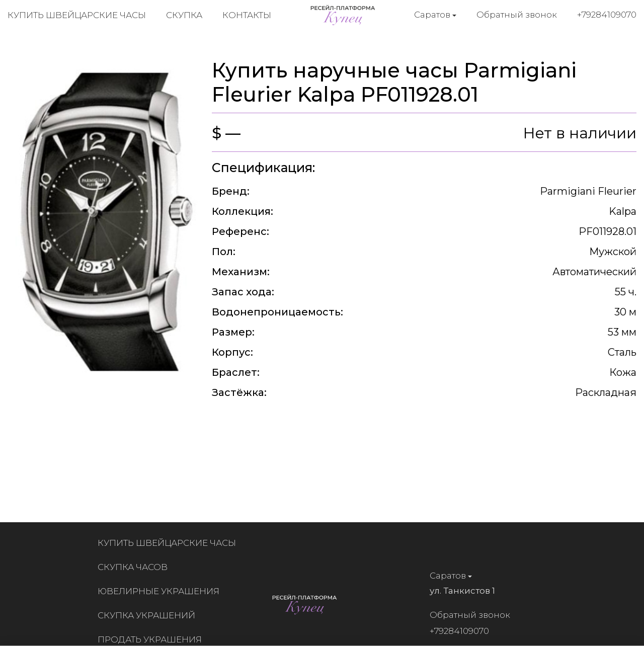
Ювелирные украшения (162, 591)
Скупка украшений (149, 615)
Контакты (247, 15)
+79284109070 (607, 15)
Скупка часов (136, 567)
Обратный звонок (517, 15)
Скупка (184, 15)
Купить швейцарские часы (77, 15)
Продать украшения (153, 639)
